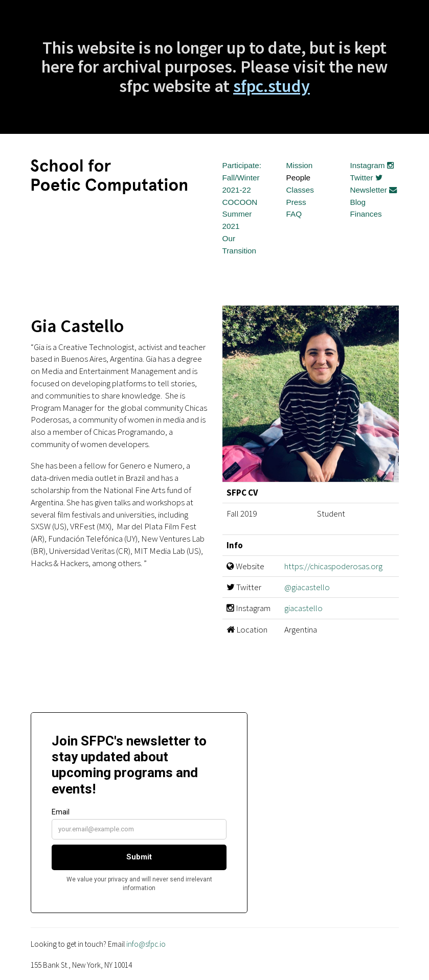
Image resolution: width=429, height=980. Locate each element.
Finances (366, 214)
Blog (358, 202)
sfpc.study (272, 86)
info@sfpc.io (146, 944)
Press (296, 202)
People (299, 178)
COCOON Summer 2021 (240, 214)
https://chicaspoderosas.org (333, 566)
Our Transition (240, 244)
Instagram (372, 165)
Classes (300, 190)
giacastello (303, 608)
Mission (300, 165)
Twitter (366, 178)
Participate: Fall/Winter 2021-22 (242, 178)
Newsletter (374, 190)
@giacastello (307, 587)
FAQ (294, 214)
